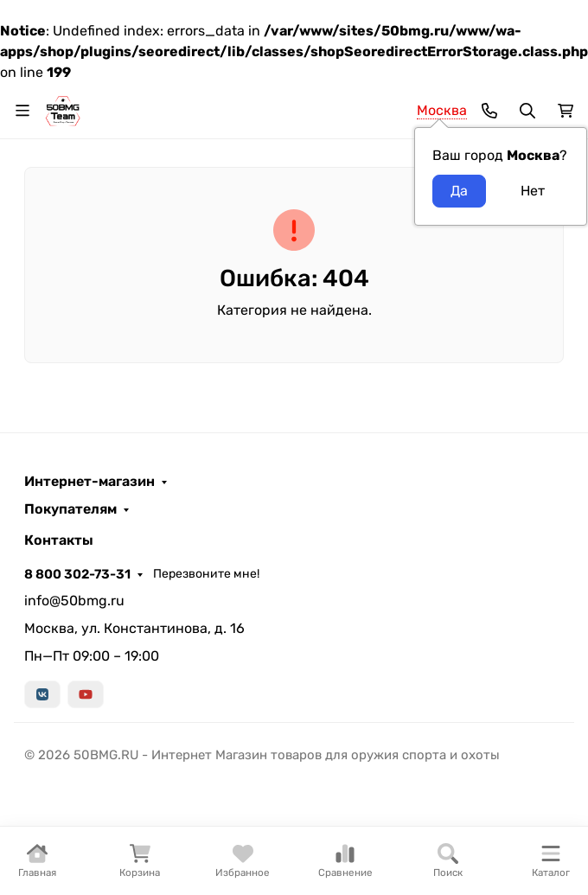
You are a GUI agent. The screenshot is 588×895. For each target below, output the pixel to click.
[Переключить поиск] (527, 111)
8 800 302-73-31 (77, 574)
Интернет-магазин (89, 482)
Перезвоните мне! (206, 574)
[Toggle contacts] (489, 111)
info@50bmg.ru (74, 601)
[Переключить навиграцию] (22, 111)
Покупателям (70, 509)
